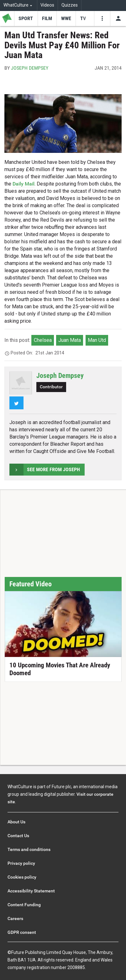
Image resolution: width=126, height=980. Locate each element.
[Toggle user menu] (118, 19)
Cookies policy (22, 877)
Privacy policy (21, 863)
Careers (15, 918)
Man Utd (97, 340)
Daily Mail (24, 184)
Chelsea (43, 340)
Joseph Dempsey (30, 68)
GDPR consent (22, 932)
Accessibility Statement (31, 891)
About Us (16, 822)
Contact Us (18, 836)
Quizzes (70, 5)
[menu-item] (26, 19)
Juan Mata (70, 340)
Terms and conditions (29, 849)
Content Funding (24, 905)
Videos (47, 5)
